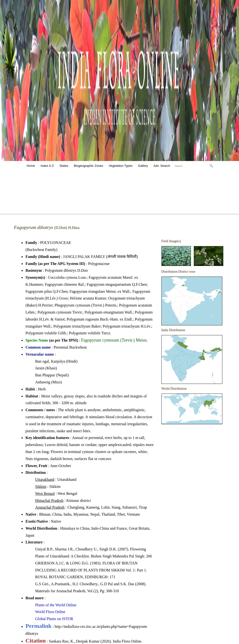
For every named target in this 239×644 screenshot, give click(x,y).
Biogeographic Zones (88, 166)
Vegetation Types (121, 166)
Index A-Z (47, 166)
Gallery (143, 166)
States (64, 166)
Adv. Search (162, 166)
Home (31, 166)
